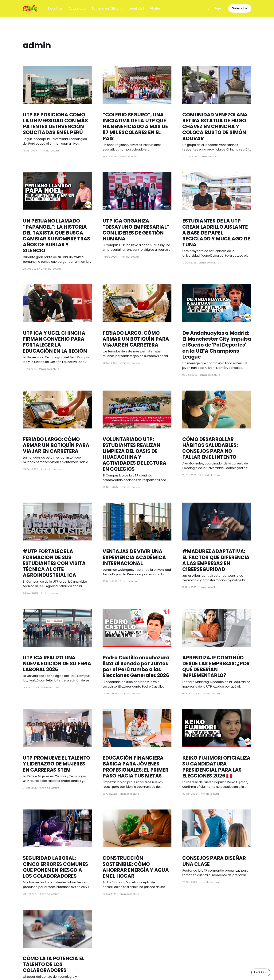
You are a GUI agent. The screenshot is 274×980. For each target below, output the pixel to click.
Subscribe (240, 8)
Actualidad (77, 8)
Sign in (219, 8)
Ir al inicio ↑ (261, 972)
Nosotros (55, 8)
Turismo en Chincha (107, 8)
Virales (155, 8)
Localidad (136, 8)
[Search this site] (207, 8)
